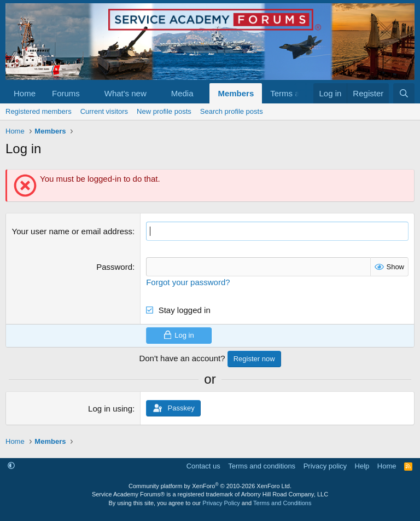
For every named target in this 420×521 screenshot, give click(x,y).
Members (236, 93)
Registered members (39, 111)
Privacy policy (325, 466)
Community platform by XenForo (210, 486)
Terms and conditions (262, 466)
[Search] (404, 93)
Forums (66, 93)
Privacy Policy (221, 503)
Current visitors (104, 111)
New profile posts (164, 111)
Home (25, 93)
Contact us (203, 466)
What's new (126, 93)
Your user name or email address (72, 231)
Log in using (110, 409)
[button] (89, 93)
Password (114, 267)
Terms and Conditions (282, 503)
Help (362, 466)
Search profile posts (232, 111)
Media (182, 93)
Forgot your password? (188, 282)
